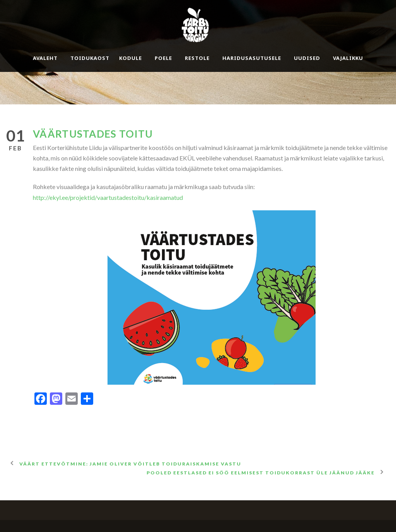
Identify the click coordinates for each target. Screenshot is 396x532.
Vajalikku (348, 58)
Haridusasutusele (252, 58)
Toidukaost (90, 58)
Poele (163, 58)
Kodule (131, 58)
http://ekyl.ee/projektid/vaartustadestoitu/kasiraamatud (108, 197)
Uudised (307, 58)
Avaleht (45, 58)
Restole (197, 58)
